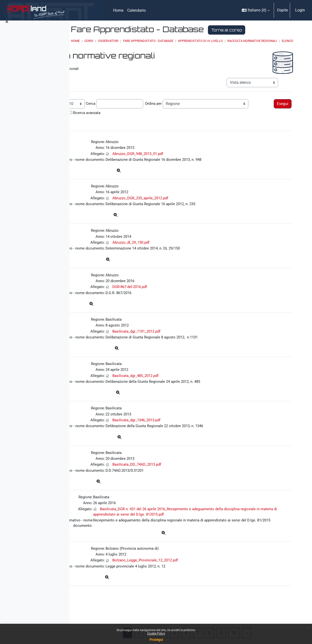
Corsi (134, 41)
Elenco (181, 45)
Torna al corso (272, 30)
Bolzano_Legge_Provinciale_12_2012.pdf (197, 586)
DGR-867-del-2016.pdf (181, 298)
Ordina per (202, 109)
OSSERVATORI (153, 41)
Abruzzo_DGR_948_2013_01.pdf (190, 160)
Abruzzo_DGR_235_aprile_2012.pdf (192, 206)
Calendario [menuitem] (136, 10)
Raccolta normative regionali (146, 45)
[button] (256, 10)
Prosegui (156, 640)
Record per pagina (97, 109)
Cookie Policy (156, 634)
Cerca (139, 109)
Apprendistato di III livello (245, 41)
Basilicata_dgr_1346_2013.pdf (188, 437)
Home (120, 41)
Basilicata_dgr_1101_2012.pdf (188, 344)
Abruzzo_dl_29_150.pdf (182, 252)
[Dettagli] (170, 178)
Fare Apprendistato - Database (193, 41)
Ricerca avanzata (221, 118)
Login (300, 10)
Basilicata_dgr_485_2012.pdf (187, 390)
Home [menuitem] (118, 10)
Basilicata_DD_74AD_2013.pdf (188, 483)
